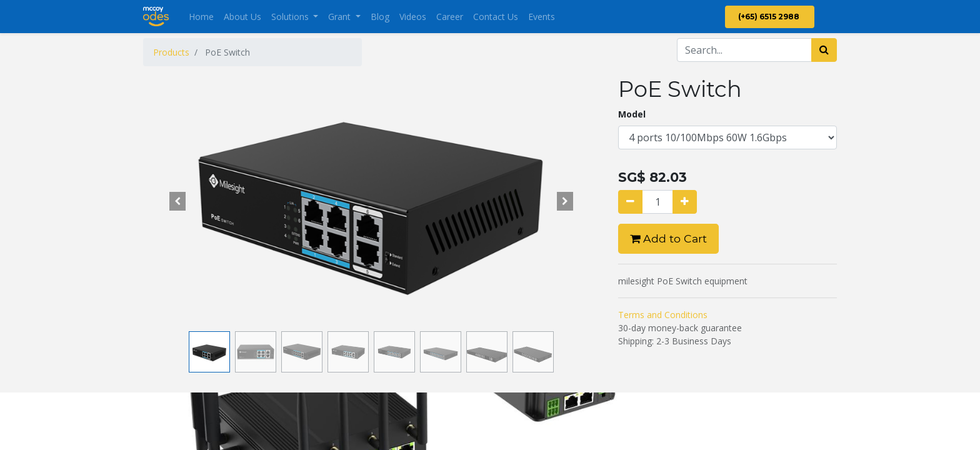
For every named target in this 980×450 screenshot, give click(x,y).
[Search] (824, 50)
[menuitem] (201, 17)
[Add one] (685, 202)
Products (171, 52)
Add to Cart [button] (668, 238)
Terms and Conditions (663, 315)
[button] (177, 201)
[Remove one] (630, 202)
